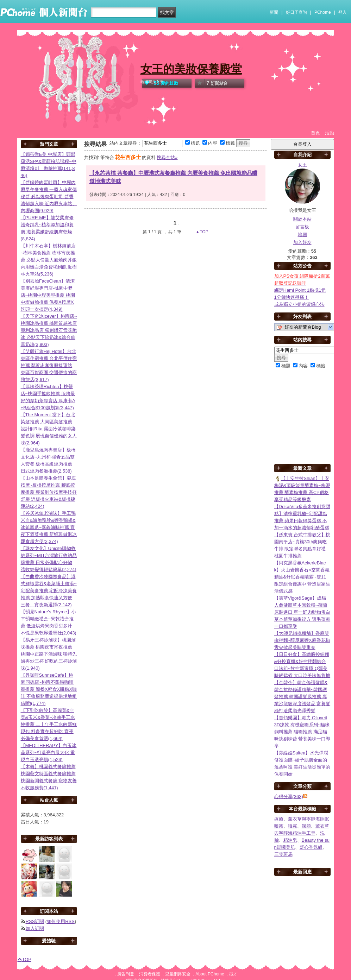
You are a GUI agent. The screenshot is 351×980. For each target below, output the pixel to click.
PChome (323, 12)
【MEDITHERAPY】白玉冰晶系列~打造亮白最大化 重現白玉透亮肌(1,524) (49, 753)
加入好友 (302, 242)
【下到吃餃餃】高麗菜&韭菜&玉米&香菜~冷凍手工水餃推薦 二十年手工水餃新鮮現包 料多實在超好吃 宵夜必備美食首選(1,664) (49, 724)
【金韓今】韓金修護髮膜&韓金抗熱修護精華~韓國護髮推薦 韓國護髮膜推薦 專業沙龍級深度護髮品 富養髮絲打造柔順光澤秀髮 (302, 697)
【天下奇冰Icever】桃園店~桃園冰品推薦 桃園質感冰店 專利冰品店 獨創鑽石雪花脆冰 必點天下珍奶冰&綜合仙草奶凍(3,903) (49, 330)
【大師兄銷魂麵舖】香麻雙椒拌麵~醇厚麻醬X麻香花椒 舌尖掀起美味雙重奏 (302, 640)
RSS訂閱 (35, 921)
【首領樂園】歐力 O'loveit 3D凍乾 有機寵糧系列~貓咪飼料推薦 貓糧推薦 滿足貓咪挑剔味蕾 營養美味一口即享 (302, 732)
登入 (343, 12)
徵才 (233, 974)
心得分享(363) (289, 796)
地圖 (302, 235)
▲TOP (201, 232)
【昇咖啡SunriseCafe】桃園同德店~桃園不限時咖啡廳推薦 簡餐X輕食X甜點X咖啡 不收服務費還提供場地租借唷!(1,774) (49, 689)
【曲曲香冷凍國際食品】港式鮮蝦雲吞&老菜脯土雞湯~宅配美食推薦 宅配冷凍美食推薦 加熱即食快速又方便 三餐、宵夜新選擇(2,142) (49, 591)
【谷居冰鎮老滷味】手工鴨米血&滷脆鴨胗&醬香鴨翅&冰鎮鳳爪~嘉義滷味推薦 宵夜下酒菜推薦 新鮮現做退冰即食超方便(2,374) (49, 527)
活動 (330, 133)
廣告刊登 (126, 974)
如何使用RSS (61, 921)
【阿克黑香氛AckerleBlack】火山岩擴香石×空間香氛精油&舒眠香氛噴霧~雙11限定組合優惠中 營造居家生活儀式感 (302, 577)
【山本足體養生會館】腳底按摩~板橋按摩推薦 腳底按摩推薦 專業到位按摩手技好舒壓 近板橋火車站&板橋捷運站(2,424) (49, 492)
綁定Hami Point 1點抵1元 (300, 290)
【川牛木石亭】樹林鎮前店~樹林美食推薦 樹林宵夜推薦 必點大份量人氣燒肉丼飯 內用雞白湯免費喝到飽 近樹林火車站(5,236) (49, 260)
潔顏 (306, 826)
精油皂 (290, 840)
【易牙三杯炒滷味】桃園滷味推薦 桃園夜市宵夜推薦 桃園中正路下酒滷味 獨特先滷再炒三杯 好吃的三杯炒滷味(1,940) (49, 654)
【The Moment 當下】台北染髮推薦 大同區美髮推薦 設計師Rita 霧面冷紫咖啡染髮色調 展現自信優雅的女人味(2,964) (49, 429)
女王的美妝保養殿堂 (191, 69)
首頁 (315, 133)
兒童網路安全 (178, 974)
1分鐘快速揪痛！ (292, 297)
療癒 (279, 819)
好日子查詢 (296, 12)
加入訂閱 (35, 928)
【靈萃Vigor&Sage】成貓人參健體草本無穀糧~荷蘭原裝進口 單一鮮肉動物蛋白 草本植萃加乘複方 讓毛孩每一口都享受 (302, 612)
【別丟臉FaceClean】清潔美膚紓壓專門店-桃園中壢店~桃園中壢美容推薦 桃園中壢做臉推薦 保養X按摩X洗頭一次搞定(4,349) (48, 295)
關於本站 (302, 219)
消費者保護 (150, 974)
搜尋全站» (167, 157)
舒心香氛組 (311, 847)
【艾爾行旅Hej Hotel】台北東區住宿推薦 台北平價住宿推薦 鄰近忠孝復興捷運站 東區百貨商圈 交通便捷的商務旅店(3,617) (49, 365)
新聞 (274, 12)
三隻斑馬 (283, 854)
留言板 (302, 227)
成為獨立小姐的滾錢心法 (299, 304)
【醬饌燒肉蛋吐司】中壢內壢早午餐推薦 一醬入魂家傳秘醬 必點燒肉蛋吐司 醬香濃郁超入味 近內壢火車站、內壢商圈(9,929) (49, 197)
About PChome (210, 974)
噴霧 (293, 826)
